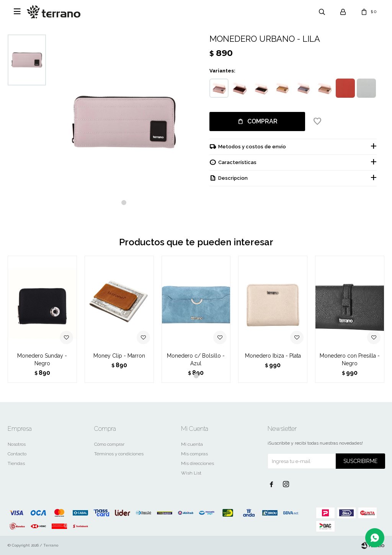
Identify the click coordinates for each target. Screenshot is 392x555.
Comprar (262, 121)
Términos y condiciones (119, 454)
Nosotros (17, 444)
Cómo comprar (109, 444)
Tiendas (16, 463)
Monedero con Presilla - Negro (350, 360)
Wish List (191, 473)
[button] (124, 203)
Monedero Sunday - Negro (42, 360)
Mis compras (194, 454)
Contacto (17, 454)
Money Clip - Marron (119, 356)
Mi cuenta (192, 444)
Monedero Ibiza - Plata (273, 356)
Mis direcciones (198, 463)
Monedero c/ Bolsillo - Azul (196, 360)
